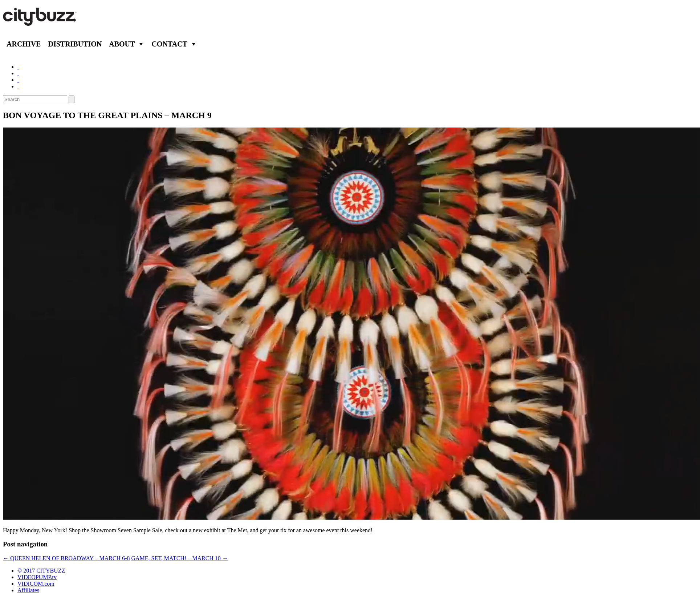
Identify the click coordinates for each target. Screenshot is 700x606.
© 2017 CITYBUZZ (41, 571)
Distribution (75, 44)
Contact (169, 44)
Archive (24, 44)
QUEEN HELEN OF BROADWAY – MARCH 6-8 (66, 558)
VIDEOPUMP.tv (37, 577)
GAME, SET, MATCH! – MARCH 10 (179, 558)
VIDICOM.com (36, 584)
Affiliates (28, 590)
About (122, 44)
